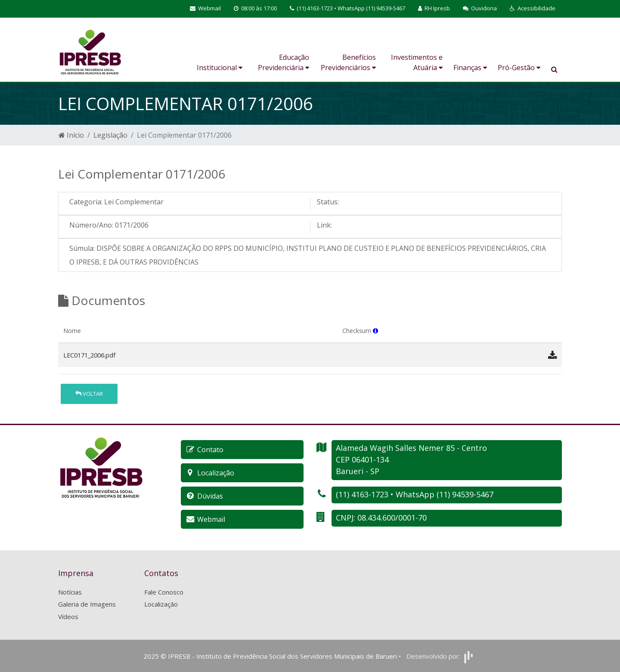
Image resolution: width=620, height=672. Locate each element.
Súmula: (82, 248)
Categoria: (86, 202)
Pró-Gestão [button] (519, 68)
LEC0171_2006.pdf (89, 355)
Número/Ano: (91, 225)
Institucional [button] (220, 68)
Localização (161, 604)
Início (71, 135)
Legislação (110, 135)
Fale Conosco (164, 592)
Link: (324, 225)
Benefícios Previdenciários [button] (348, 62)
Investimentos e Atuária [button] (417, 62)
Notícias (70, 592)
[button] (533, 9)
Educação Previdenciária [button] (284, 62)
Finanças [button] (470, 68)
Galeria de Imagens (87, 604)
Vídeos (68, 617)
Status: (328, 202)
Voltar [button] (89, 394)
